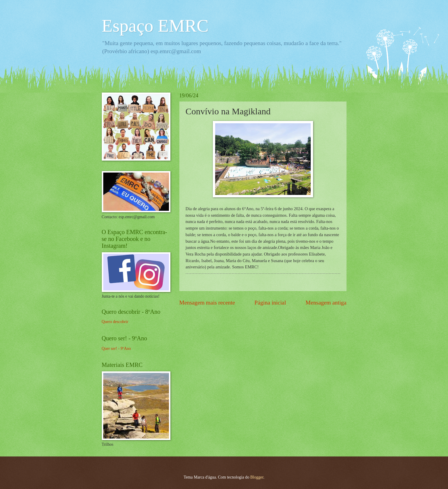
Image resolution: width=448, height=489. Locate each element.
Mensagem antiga (326, 303)
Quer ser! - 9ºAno (116, 349)
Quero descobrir (115, 322)
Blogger (257, 477)
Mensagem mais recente (207, 303)
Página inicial (270, 303)
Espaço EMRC (155, 26)
